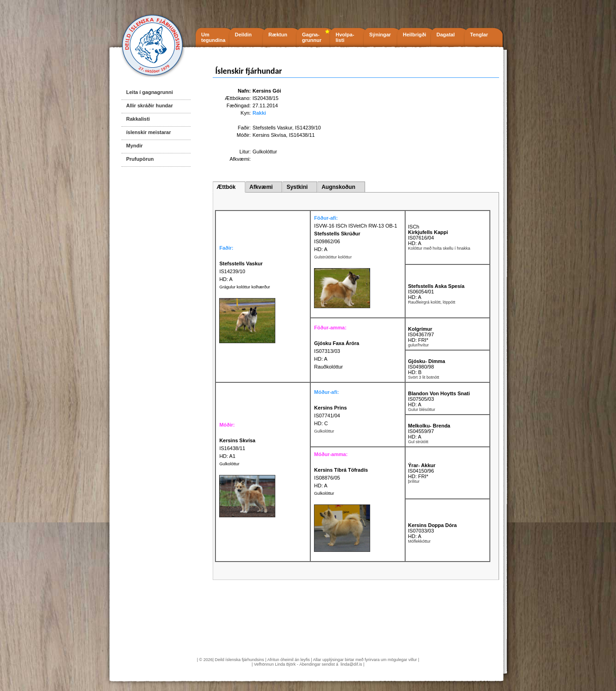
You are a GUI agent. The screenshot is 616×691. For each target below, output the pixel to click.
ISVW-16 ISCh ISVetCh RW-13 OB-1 (355, 226)
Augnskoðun (338, 187)
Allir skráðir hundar (149, 105)
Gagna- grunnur (312, 37)
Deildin (243, 35)
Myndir (134, 146)
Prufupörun (140, 159)
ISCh (413, 227)
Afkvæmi (261, 187)
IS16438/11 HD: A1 (237, 448)
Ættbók (226, 187)
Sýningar (380, 35)
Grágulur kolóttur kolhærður (244, 287)
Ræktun (278, 35)
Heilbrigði (415, 35)
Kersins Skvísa (270, 135)
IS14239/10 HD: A (241, 271)
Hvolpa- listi (345, 37)
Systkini (297, 187)
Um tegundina (213, 37)
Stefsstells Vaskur (273, 128)
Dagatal (446, 35)
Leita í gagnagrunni (149, 92)
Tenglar (479, 35)
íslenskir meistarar (148, 132)
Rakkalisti (138, 119)
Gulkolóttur (229, 464)
